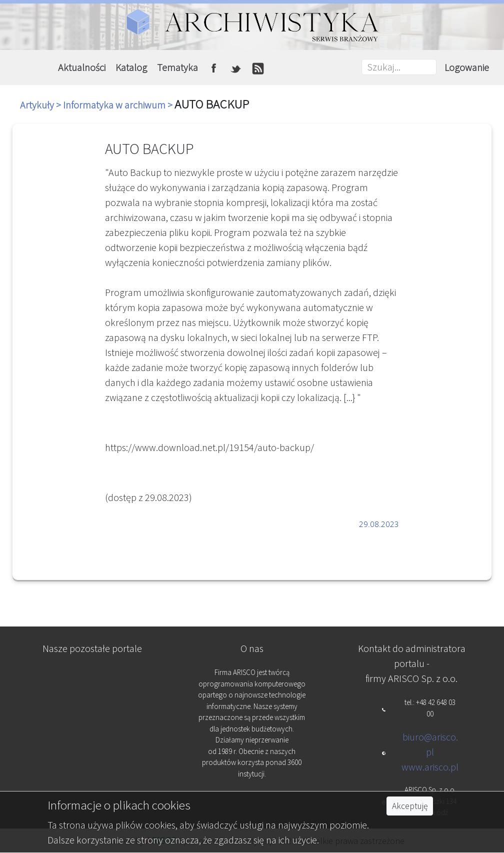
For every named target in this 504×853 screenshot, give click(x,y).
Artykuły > (41, 105)
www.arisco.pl (430, 767)
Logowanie (467, 67)
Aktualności (82, 67)
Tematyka (177, 67)
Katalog (131, 67)
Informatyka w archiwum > (119, 105)
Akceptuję (410, 806)
